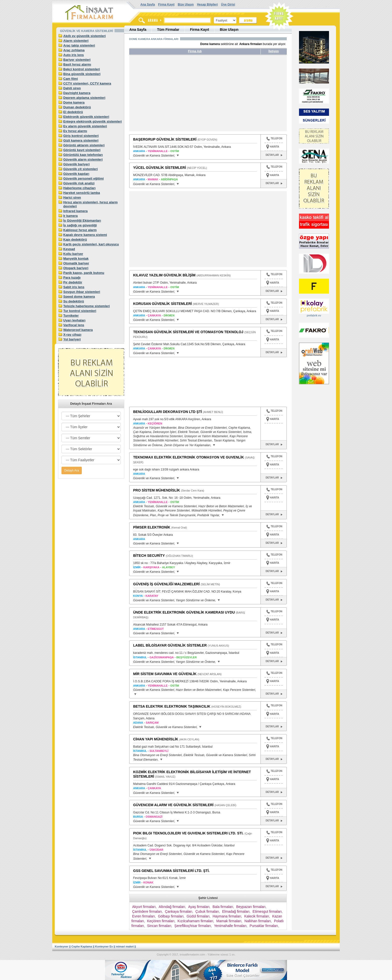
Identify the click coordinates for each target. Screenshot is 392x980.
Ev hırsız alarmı (75, 131)
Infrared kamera (75, 211)
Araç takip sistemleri (79, 45)
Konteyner (61, 946)
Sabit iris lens (74, 287)
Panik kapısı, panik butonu (84, 273)
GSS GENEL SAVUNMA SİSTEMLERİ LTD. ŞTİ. (171, 871)
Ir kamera (70, 216)
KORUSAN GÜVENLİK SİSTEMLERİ (163, 304)
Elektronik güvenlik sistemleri (86, 117)
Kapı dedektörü (75, 239)
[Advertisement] (176, 95)
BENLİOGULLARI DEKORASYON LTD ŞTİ (168, 412)
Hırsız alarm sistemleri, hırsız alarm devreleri (90, 204)
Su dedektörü (74, 301)
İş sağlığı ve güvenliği (80, 225)
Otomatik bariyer (76, 263)
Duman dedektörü (77, 107)
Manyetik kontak (76, 259)
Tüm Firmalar (168, 30)
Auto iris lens (73, 55)
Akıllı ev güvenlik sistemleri (84, 36)
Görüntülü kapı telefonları (83, 155)
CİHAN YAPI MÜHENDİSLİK (156, 739)
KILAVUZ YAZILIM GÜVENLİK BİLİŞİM (164, 275)
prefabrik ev (314, 315)
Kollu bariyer (73, 254)
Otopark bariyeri (76, 268)
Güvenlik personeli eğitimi (83, 178)
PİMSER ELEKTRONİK (152, 527)
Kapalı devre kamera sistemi (85, 235)
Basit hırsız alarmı (77, 64)
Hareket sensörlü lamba (82, 193)
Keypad (69, 249)
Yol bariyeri (72, 339)
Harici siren (72, 197)
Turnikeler (71, 316)
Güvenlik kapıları (76, 174)
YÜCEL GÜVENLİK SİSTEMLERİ (160, 168)
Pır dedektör (73, 282)
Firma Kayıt (166, 5)
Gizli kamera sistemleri (81, 140)
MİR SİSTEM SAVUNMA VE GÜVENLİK (165, 674)
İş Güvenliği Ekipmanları (82, 220)
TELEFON (274, 139)
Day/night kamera (77, 93)
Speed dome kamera (79, 297)
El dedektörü (73, 112)
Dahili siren (72, 88)
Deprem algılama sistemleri (84, 98)
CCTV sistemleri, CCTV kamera (87, 83)
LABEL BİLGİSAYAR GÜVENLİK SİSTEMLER (170, 645)
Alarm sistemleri (76, 41)
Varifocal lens (74, 325)
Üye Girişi (228, 5)
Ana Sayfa (148, 5)
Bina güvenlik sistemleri (82, 74)
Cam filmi (71, 79)
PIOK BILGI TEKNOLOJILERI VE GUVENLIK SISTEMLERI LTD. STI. (188, 833)
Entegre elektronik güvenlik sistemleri (92, 121)
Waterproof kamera (78, 330)
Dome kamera (74, 102)
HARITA (275, 147)
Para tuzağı (72, 278)
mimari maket (125, 946)
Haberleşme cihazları (79, 188)
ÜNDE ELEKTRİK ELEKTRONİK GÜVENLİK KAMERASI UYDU (184, 612)
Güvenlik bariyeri (76, 164)
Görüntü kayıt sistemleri (82, 150)
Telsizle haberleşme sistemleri (86, 306)
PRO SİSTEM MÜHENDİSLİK (157, 490)
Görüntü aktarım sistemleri (84, 145)
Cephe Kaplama (82, 946)
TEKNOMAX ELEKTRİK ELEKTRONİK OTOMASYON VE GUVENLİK (189, 457)
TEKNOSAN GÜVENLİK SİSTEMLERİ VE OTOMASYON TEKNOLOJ (188, 332)
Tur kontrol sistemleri (80, 311)
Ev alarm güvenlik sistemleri (85, 126)
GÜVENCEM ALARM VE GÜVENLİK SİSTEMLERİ (173, 805)
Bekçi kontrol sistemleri (82, 69)
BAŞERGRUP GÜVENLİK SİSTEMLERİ (165, 139)
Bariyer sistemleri (77, 60)
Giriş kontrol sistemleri (81, 136)
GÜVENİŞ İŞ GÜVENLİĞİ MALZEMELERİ (166, 584)
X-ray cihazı (72, 335)
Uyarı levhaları (74, 320)
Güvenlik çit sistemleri (80, 169)
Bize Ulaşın (186, 5)
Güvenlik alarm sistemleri (83, 159)
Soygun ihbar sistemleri (82, 292)
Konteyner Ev (104, 946)
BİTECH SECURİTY (149, 556)
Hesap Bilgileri (207, 5)
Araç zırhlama (74, 50)
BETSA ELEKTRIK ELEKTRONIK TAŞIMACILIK (172, 706)
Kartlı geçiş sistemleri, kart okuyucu (91, 244)
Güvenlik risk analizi (79, 183)
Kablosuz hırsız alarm (80, 230)
